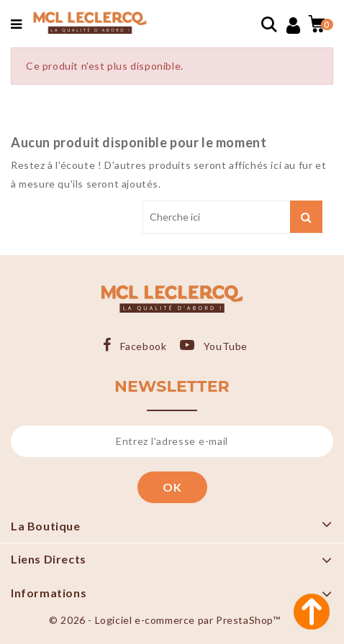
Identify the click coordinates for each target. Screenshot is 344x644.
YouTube (226, 346)
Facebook (144, 346)
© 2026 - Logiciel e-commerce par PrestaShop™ (164, 620)
